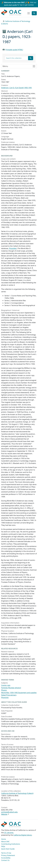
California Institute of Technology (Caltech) (17, 793)
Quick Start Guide (8, 849)
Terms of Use (6, 853)
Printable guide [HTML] (14, 50)
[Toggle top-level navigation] (29, 13)
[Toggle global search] (34, 13)
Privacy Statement (8, 855)
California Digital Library (23, 835)
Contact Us (5, 860)
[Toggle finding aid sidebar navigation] (19, 66)
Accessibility (6, 858)
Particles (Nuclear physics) (11, 688)
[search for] (16, 58)
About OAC (5, 842)
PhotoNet (13, 248)
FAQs (3, 846)
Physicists (5, 697)
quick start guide (11, 5)
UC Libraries (9, 833)
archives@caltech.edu (9, 812)
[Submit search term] (31, 58)
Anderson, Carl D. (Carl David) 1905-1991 (17, 88)
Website (4, 814)
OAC (11, 12)
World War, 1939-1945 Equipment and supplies (19, 693)
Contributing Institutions (11, 844)
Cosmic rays (6, 685)
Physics (4, 690)
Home (4, 839)
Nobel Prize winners (9, 695)
